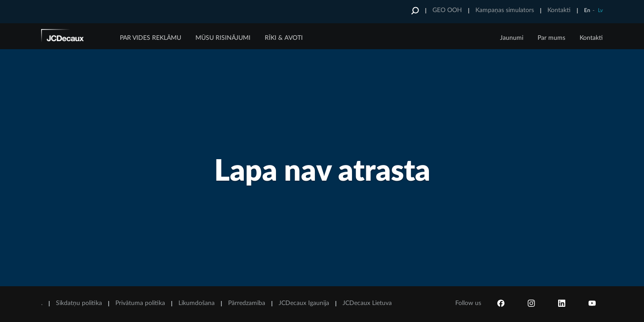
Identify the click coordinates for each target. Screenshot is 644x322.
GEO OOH (447, 10)
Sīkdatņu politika (79, 303)
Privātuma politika (140, 303)
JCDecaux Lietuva (367, 303)
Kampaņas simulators (505, 10)
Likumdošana (197, 303)
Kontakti (559, 10)
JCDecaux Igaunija (304, 303)
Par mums (551, 38)
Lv (600, 10)
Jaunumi (512, 38)
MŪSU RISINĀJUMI (223, 38)
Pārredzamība (247, 303)
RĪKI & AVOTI (284, 38)
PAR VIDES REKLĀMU (150, 38)
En (587, 10)
